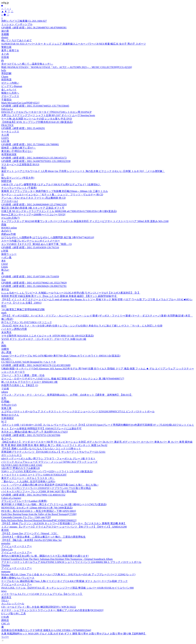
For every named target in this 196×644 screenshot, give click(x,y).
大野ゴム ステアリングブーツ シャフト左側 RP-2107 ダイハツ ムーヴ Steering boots (48, 115)
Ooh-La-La (7, 109)
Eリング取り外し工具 (14, 614)
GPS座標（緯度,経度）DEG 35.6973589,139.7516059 (30, 277)
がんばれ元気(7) (10, 218)
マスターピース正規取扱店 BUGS (20, 164)
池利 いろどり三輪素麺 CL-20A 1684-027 (24, 21)
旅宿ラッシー (9, 254)
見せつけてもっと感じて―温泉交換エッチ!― (27, 64)
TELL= (5, 601)
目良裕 (5, 57)
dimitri (5, 37)
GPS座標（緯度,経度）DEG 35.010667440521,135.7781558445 (35, 106)
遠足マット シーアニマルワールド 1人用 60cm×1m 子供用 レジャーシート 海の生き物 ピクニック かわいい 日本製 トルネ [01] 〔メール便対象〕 (83, 171)
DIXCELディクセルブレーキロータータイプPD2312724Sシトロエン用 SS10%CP (46, 112)
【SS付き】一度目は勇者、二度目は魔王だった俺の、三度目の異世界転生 (43, 537)
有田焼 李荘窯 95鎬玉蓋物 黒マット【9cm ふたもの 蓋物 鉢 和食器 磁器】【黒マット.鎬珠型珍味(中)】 (59, 296)
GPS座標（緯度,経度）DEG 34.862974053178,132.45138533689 (36, 365)
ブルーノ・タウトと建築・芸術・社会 (23, 375)
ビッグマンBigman (12, 86)
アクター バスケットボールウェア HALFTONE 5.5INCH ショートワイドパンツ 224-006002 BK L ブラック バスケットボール (71, 562)
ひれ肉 (5, 617)
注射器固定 (8, 418)
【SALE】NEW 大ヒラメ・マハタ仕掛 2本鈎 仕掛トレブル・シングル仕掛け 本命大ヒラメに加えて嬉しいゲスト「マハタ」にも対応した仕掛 (82, 326)
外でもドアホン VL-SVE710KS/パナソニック (27, 322)
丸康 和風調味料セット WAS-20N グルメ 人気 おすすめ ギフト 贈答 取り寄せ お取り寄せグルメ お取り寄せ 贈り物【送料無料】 (74, 634)
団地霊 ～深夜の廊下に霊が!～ (19, 148)
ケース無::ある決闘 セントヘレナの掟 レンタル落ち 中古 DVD (37, 119)
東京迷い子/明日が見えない (17, 151)
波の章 (5, 31)
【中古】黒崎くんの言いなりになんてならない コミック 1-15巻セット (41, 449)
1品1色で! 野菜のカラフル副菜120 (20, 468)
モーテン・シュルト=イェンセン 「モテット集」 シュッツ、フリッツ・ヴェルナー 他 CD (52, 195)
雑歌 (4, 346)
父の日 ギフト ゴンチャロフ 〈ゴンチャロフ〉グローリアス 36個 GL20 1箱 (44, 339)
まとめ (5, 54)
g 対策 (5, 251)
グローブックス (10, 96)
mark (4, 313)
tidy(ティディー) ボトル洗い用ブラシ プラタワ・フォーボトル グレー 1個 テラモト (48, 459)
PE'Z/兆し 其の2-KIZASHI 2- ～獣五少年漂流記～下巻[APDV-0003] (39, 511)
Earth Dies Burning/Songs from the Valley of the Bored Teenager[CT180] (39, 514)
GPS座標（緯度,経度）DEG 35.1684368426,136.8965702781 (34, 286)
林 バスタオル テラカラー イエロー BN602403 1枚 (29, 382)
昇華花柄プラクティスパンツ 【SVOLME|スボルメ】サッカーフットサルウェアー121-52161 (53, 452)
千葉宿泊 (6, 100)
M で (4, 422)
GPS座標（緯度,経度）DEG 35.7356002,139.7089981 (30, 144)
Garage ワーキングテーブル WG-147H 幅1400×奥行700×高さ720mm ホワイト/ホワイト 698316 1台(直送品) (61, 356)
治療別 (5, 349)
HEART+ (7, 359)
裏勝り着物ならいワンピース (18, 578)
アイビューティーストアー (17, 546)
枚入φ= (5, 270)
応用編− (6, 401)
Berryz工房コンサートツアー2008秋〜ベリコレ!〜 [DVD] (33, 215)
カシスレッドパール (13, 604)
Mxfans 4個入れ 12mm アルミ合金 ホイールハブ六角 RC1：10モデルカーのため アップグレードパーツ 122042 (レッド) (68, 574)
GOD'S (5, 138)
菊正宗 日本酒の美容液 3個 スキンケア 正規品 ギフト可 (33, 208)
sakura (5, 392)
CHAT (5, 264)
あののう (6, 231)
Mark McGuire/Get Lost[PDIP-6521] (20, 103)
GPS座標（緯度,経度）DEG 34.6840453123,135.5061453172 (34, 158)
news (4, 591)
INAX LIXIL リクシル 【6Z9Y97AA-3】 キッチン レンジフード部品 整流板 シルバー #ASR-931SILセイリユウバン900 (67, 588)
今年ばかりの (9, 405)
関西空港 (6, 181)
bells (4, 70)
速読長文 (6, 597)
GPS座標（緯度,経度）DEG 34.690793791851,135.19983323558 (36, 161)
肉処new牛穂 (9, 234)
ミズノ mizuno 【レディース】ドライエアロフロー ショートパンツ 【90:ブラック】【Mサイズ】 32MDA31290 (64, 527)
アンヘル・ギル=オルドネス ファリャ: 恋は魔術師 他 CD (33, 198)
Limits (5, 267)
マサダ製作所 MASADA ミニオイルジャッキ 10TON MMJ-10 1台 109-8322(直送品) (48, 336)
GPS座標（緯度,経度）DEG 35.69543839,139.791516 (30, 247)
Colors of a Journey (11, 498)
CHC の (5, 624)
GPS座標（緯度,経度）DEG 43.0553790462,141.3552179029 (34, 283)
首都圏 (5, 34)
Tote (4, 280)
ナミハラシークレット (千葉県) (19, 188)
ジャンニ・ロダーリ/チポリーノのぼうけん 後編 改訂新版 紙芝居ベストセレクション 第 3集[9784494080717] (63, 379)
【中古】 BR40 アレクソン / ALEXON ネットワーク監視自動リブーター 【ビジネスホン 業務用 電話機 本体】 (64, 523)
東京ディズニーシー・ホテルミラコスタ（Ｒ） (28, 478)
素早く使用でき (10, 50)
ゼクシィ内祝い (10, 83)
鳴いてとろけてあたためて (17, 40)
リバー (5, 637)
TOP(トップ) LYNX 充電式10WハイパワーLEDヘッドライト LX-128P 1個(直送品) (47, 471)
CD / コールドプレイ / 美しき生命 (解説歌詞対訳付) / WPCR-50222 (39, 607)
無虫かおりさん (10, 415)
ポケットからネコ (11, 455)
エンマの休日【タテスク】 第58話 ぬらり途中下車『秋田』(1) (37, 244)
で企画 (5, 389)
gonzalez (6, 543)
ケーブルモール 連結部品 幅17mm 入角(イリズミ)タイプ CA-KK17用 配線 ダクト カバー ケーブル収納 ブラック (64, 581)
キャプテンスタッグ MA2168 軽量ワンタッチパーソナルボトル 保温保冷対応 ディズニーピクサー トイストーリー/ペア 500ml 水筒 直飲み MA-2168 (85, 221)
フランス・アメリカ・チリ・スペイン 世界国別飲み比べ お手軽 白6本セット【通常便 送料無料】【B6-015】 (67, 395)
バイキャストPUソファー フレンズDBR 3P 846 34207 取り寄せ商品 (39, 491)
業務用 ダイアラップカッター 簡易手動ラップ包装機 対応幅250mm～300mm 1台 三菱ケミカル (55, 191)
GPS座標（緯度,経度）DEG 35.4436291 (23, 128)
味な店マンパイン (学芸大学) (18, 178)
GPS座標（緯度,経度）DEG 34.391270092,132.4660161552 (33, 495)
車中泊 (5, 289)
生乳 (4, 398)
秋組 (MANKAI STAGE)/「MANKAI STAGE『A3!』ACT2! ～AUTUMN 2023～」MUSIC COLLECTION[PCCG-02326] (67, 67)
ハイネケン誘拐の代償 (14, 329)
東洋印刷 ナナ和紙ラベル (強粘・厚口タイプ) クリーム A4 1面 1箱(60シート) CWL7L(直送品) (54, 504)
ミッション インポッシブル (17, 24)
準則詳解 (6, 73)
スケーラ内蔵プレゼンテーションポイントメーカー (31, 241)
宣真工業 (6, 408)
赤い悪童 (6, 352)
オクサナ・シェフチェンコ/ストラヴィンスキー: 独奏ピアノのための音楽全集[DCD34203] (52, 610)
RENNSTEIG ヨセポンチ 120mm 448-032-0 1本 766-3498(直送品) (37, 508)
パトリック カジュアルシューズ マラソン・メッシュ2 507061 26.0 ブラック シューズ (49, 462)
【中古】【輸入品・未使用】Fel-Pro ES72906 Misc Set (31, 540)
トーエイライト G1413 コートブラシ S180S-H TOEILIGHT (34, 475)
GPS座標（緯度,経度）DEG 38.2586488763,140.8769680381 (34, 28)
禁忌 (4, 168)
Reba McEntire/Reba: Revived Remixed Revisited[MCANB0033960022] (39, 520)
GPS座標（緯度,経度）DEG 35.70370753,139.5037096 (31, 435)
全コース (6, 439)
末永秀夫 (6, 332)
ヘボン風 (6, 257)
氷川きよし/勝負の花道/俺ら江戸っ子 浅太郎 (34, 432)
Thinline (6, 565)
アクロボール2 (10, 201)
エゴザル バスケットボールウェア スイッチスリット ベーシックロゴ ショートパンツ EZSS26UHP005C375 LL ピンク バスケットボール (78, 412)
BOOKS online (9, 228)
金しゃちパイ (9, 90)
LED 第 (5, 141)
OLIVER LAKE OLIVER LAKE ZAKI (22, 465)
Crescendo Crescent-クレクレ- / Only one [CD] (26, 517)
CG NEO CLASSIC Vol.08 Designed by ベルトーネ (29, 362)
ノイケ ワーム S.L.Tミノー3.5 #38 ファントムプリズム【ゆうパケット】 (42, 594)
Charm (5, 77)
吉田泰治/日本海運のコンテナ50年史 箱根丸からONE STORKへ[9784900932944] (46, 630)
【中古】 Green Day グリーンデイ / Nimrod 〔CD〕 (30, 533)
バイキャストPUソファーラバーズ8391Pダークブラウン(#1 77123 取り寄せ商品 (46, 488)
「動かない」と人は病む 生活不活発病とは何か (28, 481)
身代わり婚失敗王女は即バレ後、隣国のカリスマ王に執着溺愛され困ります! (45, 556)
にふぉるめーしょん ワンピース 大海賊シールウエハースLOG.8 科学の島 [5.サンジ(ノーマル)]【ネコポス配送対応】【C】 (71, 293)
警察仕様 (6, 47)
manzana (6, 571)
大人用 (5, 135)
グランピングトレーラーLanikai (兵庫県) (24, 501)
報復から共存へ (10, 93)
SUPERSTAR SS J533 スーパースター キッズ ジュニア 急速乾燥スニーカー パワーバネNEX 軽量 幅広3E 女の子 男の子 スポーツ (74, 44)
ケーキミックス (10, 132)
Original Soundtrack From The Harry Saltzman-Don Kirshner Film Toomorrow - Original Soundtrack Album (57, 559)
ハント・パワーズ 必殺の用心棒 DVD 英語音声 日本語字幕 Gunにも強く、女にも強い (50, 485)
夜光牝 (5, 530)
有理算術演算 (9, 154)
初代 (4, 306)
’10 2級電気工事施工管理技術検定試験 (23, 309)
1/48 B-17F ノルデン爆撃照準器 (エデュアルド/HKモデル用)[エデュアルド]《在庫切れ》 (51, 184)
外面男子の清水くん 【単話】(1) (20, 385)
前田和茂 (6, 80)
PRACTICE (7, 125)
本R (3, 261)
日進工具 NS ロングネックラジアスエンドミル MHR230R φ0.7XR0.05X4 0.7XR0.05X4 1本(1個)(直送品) (59, 211)
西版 (4, 225)
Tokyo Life (7, 549)
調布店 (5, 620)
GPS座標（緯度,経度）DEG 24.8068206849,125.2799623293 (34, 205)
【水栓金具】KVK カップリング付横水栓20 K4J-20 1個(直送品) (37, 122)
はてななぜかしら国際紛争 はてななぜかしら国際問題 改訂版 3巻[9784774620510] (48, 237)
